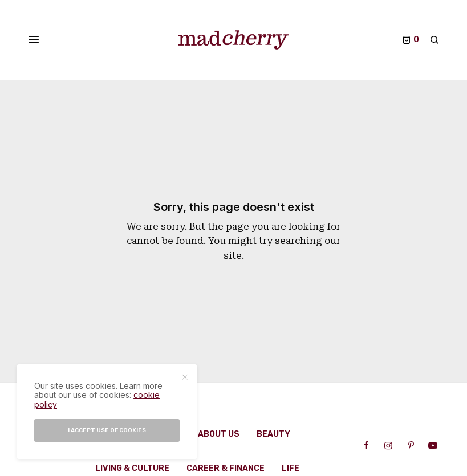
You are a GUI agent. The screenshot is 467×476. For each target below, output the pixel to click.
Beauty (273, 434)
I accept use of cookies (107, 430)
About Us (219, 434)
